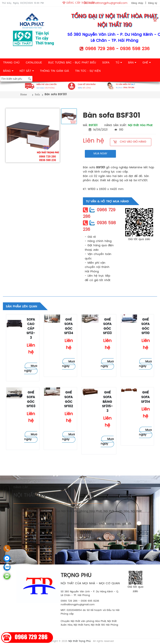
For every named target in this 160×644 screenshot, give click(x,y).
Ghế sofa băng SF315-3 (107, 402)
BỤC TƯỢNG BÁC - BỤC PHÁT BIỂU (72, 62)
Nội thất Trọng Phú (80, 641)
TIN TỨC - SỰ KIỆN (88, 71)
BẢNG (8, 71)
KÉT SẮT (27, 71)
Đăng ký (153, 3)
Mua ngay (31, 368)
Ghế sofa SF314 (146, 397)
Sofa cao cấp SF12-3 (31, 329)
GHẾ (147, 62)
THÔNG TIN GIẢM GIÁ (54, 71)
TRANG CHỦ (11, 62)
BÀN (132, 62)
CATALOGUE (34, 62)
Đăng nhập (137, 3)
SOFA (106, 62)
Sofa (37, 95)
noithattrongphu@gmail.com (108, 3)
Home (24, 95)
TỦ (119, 62)
